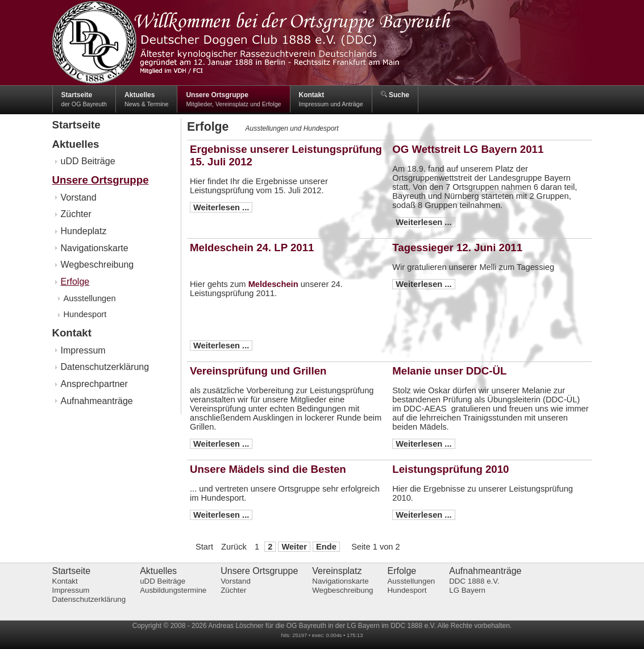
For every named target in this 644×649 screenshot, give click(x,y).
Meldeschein (273, 284)
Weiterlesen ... (221, 207)
